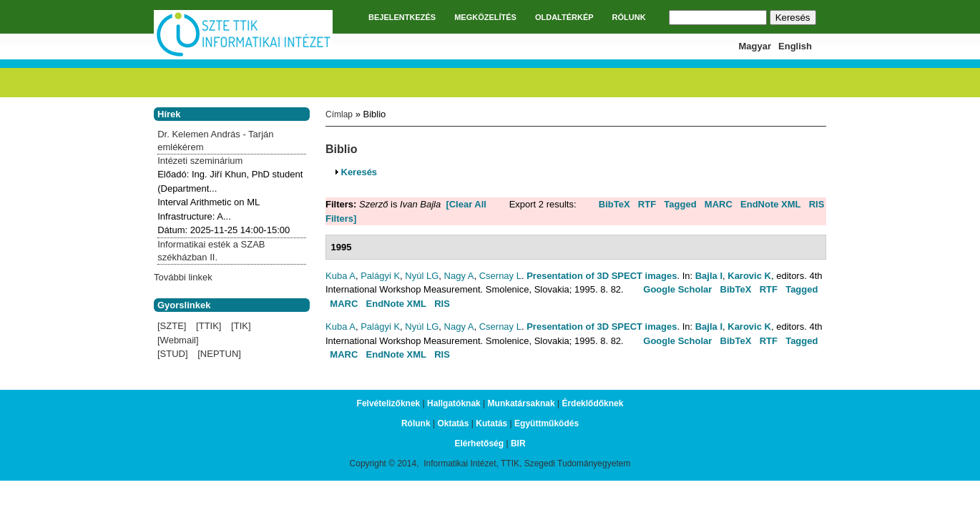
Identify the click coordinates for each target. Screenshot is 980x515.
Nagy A (459, 276)
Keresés (359, 172)
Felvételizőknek (389, 403)
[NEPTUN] (219, 354)
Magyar (755, 46)
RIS (817, 204)
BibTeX (614, 204)
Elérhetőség (479, 443)
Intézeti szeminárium (200, 161)
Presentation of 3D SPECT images (602, 276)
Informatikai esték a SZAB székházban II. (211, 251)
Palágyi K (380, 276)
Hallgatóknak (454, 403)
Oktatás (453, 423)
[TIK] (241, 326)
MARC (719, 204)
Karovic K (749, 276)
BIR (518, 443)
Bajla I (709, 276)
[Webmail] (178, 340)
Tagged (680, 204)
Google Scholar (677, 289)
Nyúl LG (422, 276)
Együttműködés (547, 423)
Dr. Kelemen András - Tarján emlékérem (215, 141)
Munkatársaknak (521, 403)
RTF (647, 204)
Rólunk (416, 423)
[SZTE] (172, 326)
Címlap (339, 114)
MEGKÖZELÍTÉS (485, 17)
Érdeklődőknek (592, 403)
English (795, 46)
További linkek (183, 277)
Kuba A (340, 276)
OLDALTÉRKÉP (564, 17)
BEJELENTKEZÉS (402, 17)
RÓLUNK (629, 17)
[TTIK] (209, 326)
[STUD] (173, 354)
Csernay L (500, 276)
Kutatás (491, 423)
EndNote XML (771, 204)
